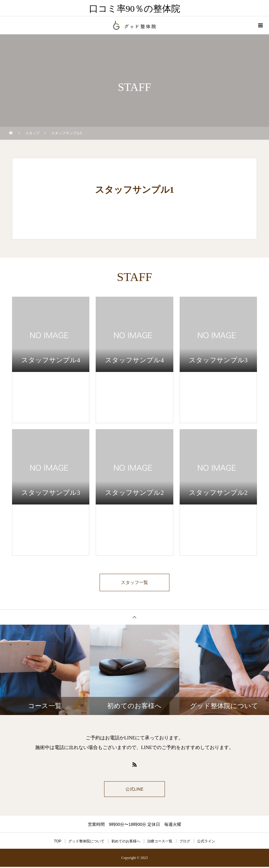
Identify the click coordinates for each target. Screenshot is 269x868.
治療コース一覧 (160, 842)
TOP (57, 842)
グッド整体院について (86, 842)
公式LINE (134, 790)
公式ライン (206, 842)
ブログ (185, 842)
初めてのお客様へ (126, 842)
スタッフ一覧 (134, 583)
